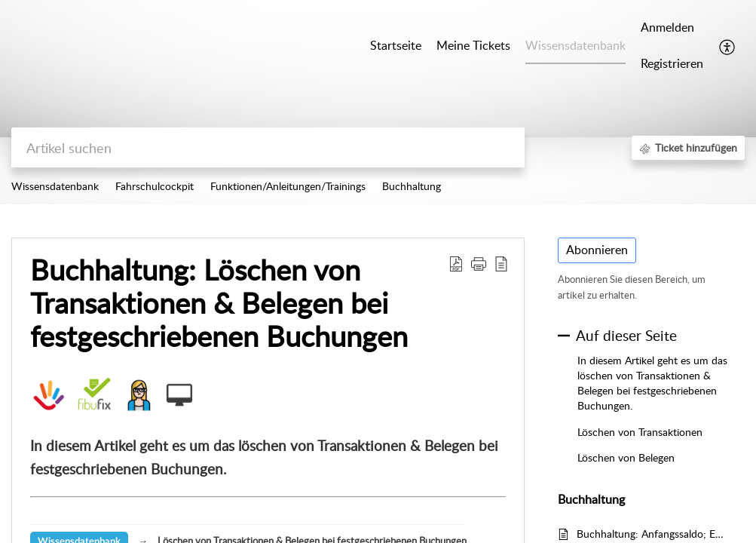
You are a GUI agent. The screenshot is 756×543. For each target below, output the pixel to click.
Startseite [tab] (396, 45)
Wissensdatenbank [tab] (575, 45)
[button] (728, 46)
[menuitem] (672, 29)
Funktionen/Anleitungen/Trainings (288, 186)
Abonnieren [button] (597, 250)
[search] (268, 147)
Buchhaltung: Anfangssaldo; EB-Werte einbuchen (653, 534)
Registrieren (672, 63)
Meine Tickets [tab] (473, 45)
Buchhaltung (412, 186)
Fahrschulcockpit (155, 186)
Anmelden (667, 27)
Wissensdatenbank (55, 186)
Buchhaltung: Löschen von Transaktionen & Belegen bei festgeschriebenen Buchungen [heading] (219, 303)
